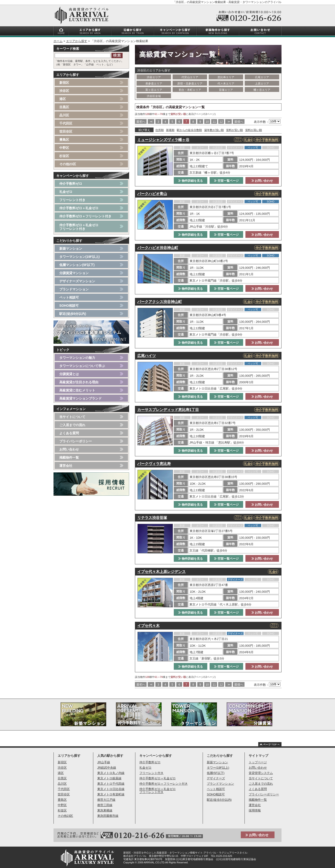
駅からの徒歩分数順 (189, 130)
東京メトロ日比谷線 (111, 789)
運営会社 (66, 466)
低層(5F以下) (216, 773)
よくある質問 (69, 433)
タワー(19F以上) (218, 768)
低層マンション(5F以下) (77, 265)
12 (221, 122)
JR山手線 (104, 762)
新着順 (170, 130)
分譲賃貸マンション (74, 273)
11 (214, 122)
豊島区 (64, 140)
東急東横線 (105, 810)
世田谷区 (66, 131)
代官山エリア (190, 77)
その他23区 (68, 164)
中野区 (64, 148)
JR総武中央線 (107, 768)
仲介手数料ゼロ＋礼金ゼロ (79, 208)
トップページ (258, 762)
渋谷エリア (154, 77)
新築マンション (71, 249)
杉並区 (64, 156)
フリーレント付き (72, 200)
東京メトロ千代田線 (111, 784)
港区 (63, 99)
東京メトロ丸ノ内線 (111, 773)
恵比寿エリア (226, 77)
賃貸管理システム (261, 773)
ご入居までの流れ (72, 425)
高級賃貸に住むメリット (77, 390)
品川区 (64, 115)
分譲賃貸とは (69, 374)
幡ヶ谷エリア (262, 90)
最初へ (141, 122)
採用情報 (255, 810)
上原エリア (262, 84)
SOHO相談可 (69, 306)
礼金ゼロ (66, 192)
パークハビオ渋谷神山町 (158, 248)
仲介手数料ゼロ (71, 184)
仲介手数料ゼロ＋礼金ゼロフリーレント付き (79, 227)
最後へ (239, 122)
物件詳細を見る (191, 181)
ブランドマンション (74, 289)
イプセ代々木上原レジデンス (161, 572)
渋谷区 (64, 91)
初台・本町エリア (190, 90)
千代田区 (66, 123)
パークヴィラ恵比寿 (154, 464)
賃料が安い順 (234, 130)
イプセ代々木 (148, 626)
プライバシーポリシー (76, 441)
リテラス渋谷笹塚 (152, 518)
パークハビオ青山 (152, 194)
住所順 (160, 130)
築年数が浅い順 (214, 130)
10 (207, 122)
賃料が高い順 (254, 130)
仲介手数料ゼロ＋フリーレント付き (85, 216)
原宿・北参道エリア (190, 84)
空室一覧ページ (226, 181)
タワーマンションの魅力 (77, 358)
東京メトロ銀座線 (109, 778)
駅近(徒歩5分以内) (73, 314)
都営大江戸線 (106, 800)
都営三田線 (105, 805)
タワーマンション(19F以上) (79, 257)
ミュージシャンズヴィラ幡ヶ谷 (163, 140)
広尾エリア (262, 77)
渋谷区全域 (154, 96)
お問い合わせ (262, 181)
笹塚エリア (226, 90)
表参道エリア (154, 84)
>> (228, 122)
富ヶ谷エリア (154, 90)
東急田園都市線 (108, 816)
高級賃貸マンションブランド (80, 398)
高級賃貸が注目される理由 (79, 382)
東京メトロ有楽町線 (111, 794)
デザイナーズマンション (77, 281)
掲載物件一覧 (69, 458)
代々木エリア (226, 84)
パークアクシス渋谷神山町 (160, 302)
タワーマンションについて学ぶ (82, 366)
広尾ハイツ (147, 356)
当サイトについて (72, 417)
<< (151, 122)
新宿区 (64, 83)
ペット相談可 (69, 297)
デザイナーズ (216, 778)
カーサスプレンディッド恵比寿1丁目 (168, 410)
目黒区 (64, 107)
